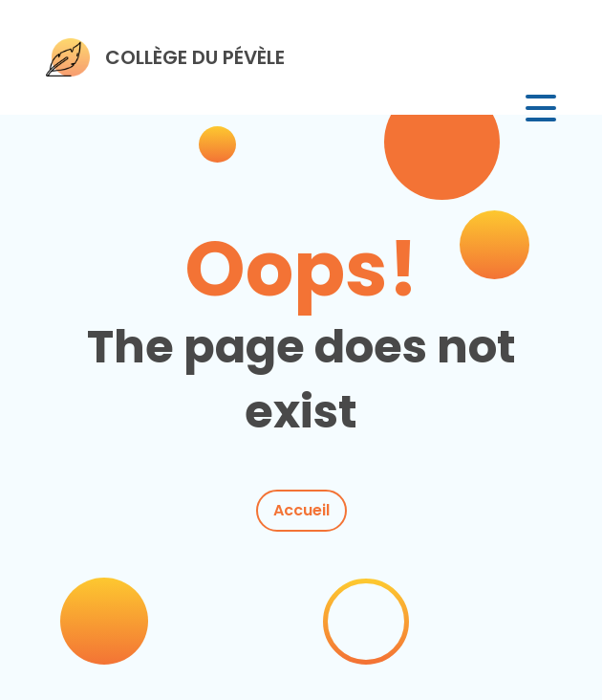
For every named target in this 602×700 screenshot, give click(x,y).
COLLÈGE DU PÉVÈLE (195, 57)
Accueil (301, 510)
